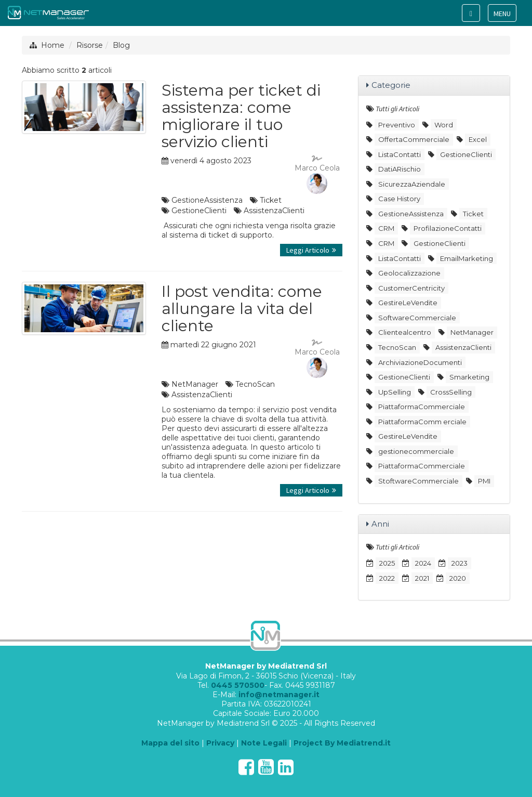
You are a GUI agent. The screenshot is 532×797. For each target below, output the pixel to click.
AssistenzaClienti (274, 211)
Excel (478, 139)
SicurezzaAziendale (412, 184)
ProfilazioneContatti (448, 228)
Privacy (220, 743)
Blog (121, 45)
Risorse (90, 45)
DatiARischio (400, 169)
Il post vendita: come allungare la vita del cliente (242, 309)
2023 (460, 563)
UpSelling (395, 392)
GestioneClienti (199, 211)
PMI (484, 481)
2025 (387, 563)
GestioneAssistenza (207, 200)
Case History (399, 199)
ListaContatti (400, 154)
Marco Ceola (317, 175)
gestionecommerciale (416, 451)
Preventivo (397, 125)
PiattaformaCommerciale (422, 407)
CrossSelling (451, 392)
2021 (422, 578)
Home (53, 45)
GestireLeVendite (408, 303)
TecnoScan (255, 384)
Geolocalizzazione (409, 273)
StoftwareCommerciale (418, 481)
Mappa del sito (170, 743)
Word (444, 125)
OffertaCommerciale (414, 139)
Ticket (271, 200)
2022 (387, 578)
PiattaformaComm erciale (422, 422)
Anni (380, 524)
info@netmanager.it (279, 695)
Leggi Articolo (311, 250)
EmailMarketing (467, 258)
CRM (386, 228)
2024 (423, 563)
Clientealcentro (405, 332)
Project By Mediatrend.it (342, 743)
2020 (458, 578)
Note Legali (264, 743)
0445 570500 (238, 685)
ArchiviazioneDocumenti (420, 362)
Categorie (391, 85)
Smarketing (469, 377)
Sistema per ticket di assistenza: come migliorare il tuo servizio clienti (241, 116)
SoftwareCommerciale (417, 318)
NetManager (195, 384)
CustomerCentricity (411, 288)
